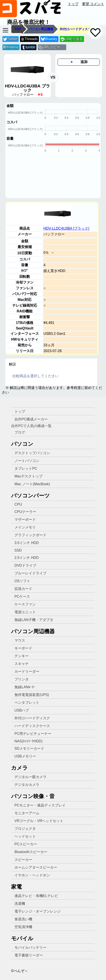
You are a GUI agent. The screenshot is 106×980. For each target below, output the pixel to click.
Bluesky (49, 39)
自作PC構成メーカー (31, 419)
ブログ (20, 432)
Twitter (10, 39)
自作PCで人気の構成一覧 (31, 426)
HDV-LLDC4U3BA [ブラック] (66, 228)
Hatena (11, 47)
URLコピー (51, 47)
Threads (29, 39)
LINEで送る (72, 39)
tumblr (28, 47)
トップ (73, 4)
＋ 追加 (79, 62)
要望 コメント (93, 4)
